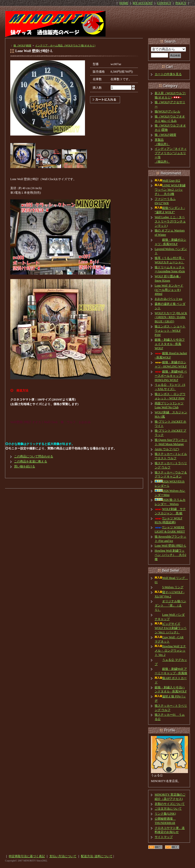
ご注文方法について (168, 809)
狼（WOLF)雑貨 (23, 45)
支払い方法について (63, 856)
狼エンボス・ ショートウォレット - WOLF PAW (170, 331)
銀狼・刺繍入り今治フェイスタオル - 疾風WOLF (170, 344)
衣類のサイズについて (170, 804)
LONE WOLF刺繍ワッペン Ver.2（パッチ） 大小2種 (170, 190)
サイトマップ (164, 837)
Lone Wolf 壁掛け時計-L (170, 546)
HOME (124, 3)
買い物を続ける (25, 466)
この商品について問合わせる (34, 456)
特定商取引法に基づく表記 (27, 856)
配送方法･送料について (97, 856)
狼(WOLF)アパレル (167, 111)
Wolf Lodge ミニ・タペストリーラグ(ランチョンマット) (170, 221)
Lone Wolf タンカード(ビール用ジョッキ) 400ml (169, 290)
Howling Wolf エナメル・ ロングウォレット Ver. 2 (170, 651)
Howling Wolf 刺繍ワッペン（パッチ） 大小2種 (170, 555)
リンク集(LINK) (165, 814)
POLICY (181, 3)
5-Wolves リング (169, 587)
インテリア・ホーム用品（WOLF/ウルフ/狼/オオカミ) (65, 45)
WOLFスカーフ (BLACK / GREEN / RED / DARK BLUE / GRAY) (171, 317)
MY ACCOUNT (143, 3)
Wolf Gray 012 (167, 181)
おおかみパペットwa (168, 299)
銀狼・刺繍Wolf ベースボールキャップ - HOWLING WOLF (171, 376)
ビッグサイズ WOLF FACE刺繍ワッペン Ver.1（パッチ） (171, 628)
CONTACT (164, 3)
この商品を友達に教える (31, 461)
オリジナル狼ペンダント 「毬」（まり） (170, 605)
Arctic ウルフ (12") (167, 449)
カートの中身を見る (168, 74)
